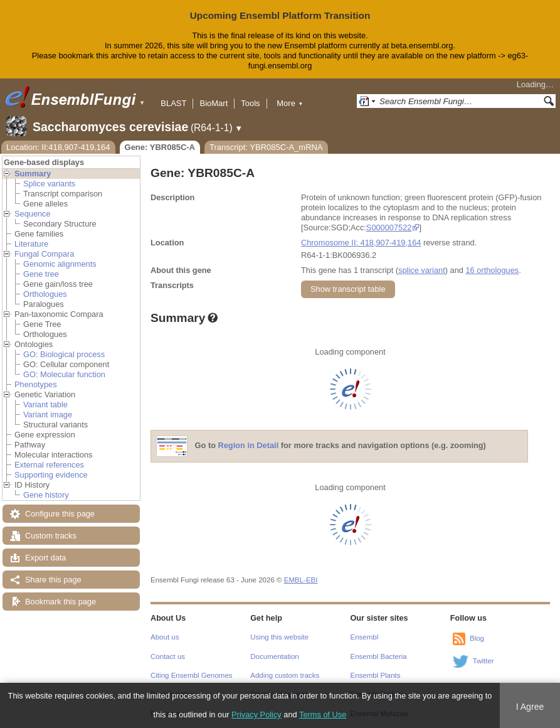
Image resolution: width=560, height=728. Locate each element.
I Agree (530, 707)
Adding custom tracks (285, 675)
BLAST (173, 103)
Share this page (53, 580)
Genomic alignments (60, 264)
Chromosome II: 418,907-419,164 (361, 243)
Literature (31, 244)
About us (165, 637)
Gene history (46, 495)
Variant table (45, 404)
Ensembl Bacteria (379, 656)
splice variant (422, 270)
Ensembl (365, 637)
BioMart (214, 103)
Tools (250, 103)
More (290, 103)
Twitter (483, 661)
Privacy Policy (256, 715)
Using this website (279, 637)
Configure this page (60, 514)
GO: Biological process (64, 354)
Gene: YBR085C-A (160, 147)
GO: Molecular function (64, 374)
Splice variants (49, 184)
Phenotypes (36, 384)
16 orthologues (492, 270)
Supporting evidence (51, 475)
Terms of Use (323, 715)
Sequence (33, 214)
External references (49, 465)
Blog (477, 638)
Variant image (48, 415)
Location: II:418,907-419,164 (58, 147)
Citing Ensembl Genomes (192, 675)
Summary (33, 174)
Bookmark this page (61, 602)
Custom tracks (51, 536)
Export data (45, 558)
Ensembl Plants (376, 675)
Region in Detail (249, 445)
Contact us (168, 656)
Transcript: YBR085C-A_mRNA (266, 147)
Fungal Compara (44, 254)
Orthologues (45, 294)
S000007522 (389, 227)
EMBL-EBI (301, 580)
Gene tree (41, 274)
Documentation (274, 656)
